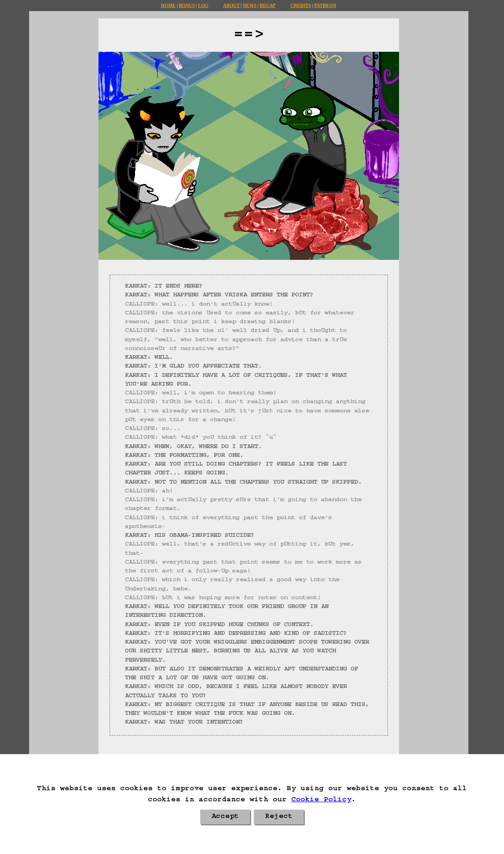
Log (203, 5)
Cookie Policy (321, 800)
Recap (268, 5)
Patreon (325, 5)
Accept (225, 817)
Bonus (187, 5)
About (231, 5)
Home (168, 5)
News (249, 5)
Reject (279, 817)
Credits (301, 5)
